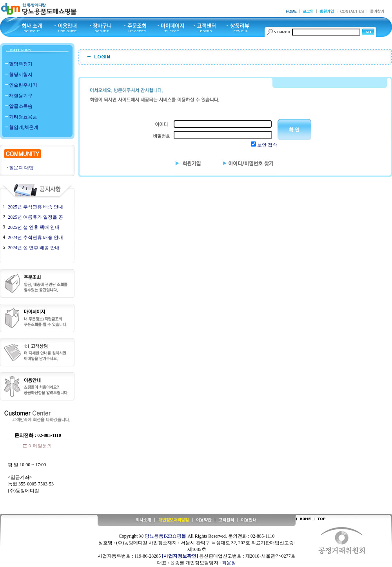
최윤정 (229, 563)
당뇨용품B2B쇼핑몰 (165, 536)
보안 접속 (267, 145)
